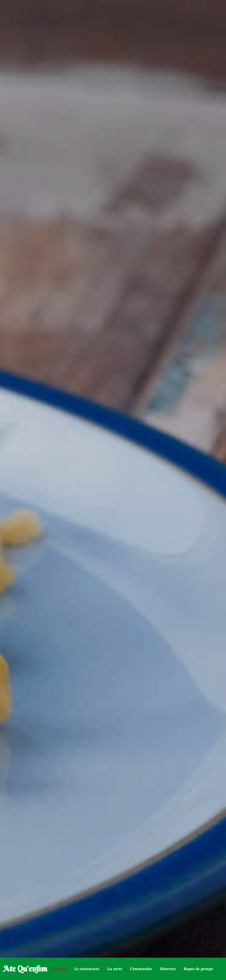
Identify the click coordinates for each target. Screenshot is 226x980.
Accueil (60, 969)
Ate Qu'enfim (25, 969)
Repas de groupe (198, 969)
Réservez (168, 969)
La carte (115, 969)
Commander (141, 969)
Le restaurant (87, 969)
